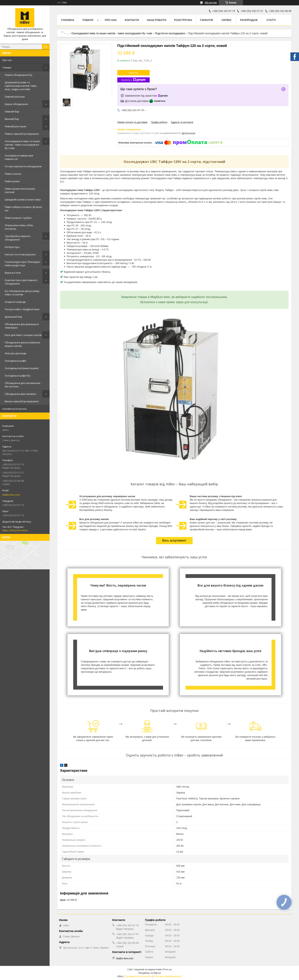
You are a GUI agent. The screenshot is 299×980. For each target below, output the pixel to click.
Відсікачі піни (13, 273)
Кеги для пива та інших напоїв (23, 335)
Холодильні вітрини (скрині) (22, 368)
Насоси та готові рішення (20, 254)
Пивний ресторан (16, 126)
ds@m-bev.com (11, 495)
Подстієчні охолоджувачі (170, 33)
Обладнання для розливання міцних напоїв (22, 344)
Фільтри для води (15, 353)
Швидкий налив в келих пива (23, 200)
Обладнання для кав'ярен (20, 394)
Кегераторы (12, 247)
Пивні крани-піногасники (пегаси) (20, 190)
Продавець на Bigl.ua (149, 973)
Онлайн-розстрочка (14, 409)
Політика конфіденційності (168, 976)
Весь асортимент (174, 540)
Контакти (132, 20)
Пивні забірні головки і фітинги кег (23, 209)
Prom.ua (167, 970)
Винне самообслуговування (22, 401)
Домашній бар (13, 317)
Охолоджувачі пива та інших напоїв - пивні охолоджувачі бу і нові (22, 145)
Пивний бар (12, 111)
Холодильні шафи (15, 361)
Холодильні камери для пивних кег (19, 157)
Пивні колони (13, 174)
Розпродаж (249, 20)
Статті (271, 20)
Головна (68, 20)
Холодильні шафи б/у (18, 376)
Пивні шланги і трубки (18, 218)
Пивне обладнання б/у (19, 75)
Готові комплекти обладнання (23, 166)
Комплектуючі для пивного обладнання (21, 282)
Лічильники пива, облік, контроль (19, 227)
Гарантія (207, 20)
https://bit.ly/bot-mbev (15, 530)
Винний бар (12, 119)
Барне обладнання (16, 104)
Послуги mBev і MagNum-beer (22, 309)
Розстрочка (183, 20)
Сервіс (227, 20)
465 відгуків (211, 3)
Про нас (7, 60)
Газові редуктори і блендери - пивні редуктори (23, 264)
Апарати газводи (15, 302)
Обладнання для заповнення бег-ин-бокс (23, 385)
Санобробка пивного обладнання (18, 238)
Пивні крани (12, 181)
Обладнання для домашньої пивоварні (22, 326)
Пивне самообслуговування (22, 134)
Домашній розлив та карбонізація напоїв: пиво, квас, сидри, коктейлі (21, 86)
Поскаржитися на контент (138, 976)
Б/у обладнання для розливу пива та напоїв (22, 293)
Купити (133, 73)
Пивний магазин (15, 97)
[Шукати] (46, 47)
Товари (7, 67)
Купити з (133, 80)
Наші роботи (157, 20)
